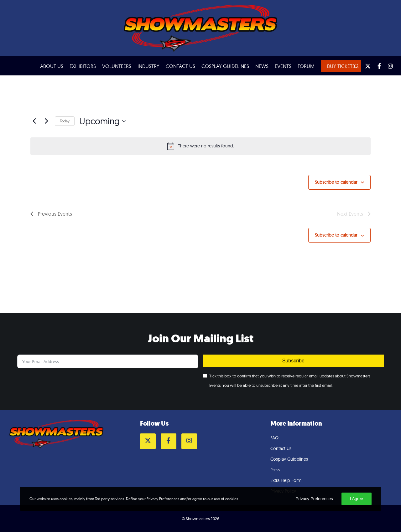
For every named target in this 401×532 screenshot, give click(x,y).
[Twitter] (365, 66)
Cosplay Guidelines (289, 459)
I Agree (357, 499)
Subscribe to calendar (336, 182)
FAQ (274, 438)
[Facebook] (376, 66)
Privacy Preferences (314, 499)
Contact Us (281, 448)
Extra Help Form (286, 480)
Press (275, 470)
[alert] (200, 146)
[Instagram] (388, 66)
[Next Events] (46, 121)
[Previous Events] (34, 121)
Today (65, 121)
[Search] (354, 66)
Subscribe (293, 361)
